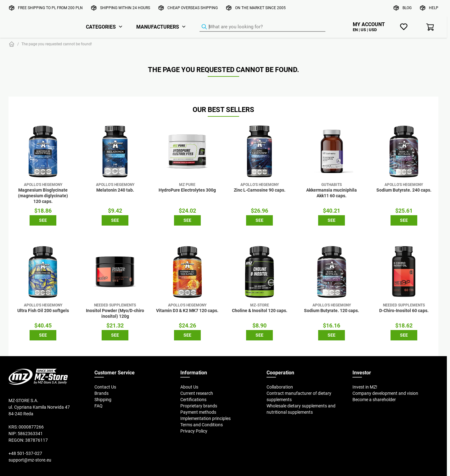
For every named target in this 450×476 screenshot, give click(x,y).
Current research (197, 393)
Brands (101, 393)
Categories (101, 27)
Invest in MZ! (365, 387)
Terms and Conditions (202, 425)
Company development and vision (385, 393)
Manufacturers (158, 27)
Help (434, 8)
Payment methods (198, 412)
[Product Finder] (262, 27)
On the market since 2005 (260, 8)
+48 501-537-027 (25, 453)
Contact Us (105, 387)
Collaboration (280, 387)
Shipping (103, 400)
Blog (407, 8)
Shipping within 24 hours (125, 8)
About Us (189, 387)
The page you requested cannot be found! (57, 44)
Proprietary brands (199, 406)
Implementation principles (205, 418)
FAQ (98, 406)
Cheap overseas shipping (193, 8)
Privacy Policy (194, 431)
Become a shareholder (374, 400)
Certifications (193, 400)
